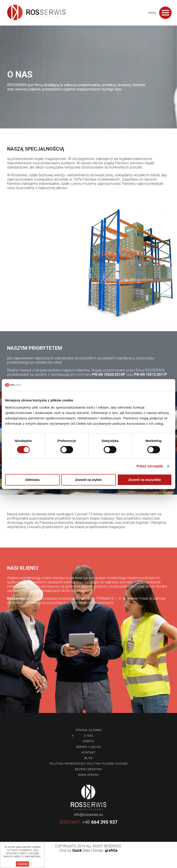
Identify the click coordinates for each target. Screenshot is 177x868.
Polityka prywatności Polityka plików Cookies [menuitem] (88, 764)
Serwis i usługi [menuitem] (89, 747)
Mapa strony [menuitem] (88, 775)
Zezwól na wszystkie (145, 480)
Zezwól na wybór (88, 480)
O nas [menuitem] (89, 736)
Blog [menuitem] (89, 758)
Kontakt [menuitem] (89, 752)
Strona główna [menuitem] (89, 730)
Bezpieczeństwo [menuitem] (89, 769)
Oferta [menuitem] (88, 741)
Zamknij (22, 864)
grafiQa (111, 850)
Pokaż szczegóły (150, 466)
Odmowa (32, 480)
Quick (81, 850)
